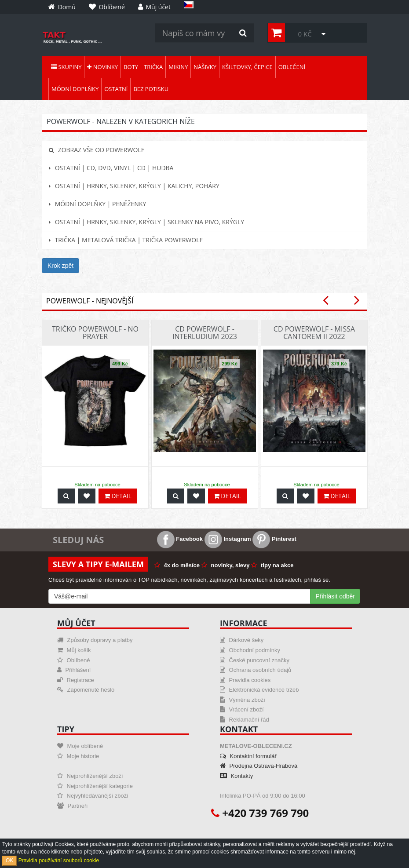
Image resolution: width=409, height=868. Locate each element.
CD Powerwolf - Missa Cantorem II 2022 (314, 333)
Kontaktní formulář (248, 756)
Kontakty (236, 776)
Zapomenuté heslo (86, 690)
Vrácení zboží (242, 709)
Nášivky (205, 67)
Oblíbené (73, 660)
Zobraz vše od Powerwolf (97, 150)
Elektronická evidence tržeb (259, 690)
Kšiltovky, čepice (247, 67)
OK (9, 861)
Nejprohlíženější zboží (90, 776)
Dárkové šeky (242, 640)
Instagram (228, 539)
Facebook (180, 539)
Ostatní (116, 89)
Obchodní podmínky (250, 650)
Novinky (102, 67)
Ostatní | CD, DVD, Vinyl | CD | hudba (111, 168)
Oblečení (292, 67)
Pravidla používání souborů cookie (59, 861)
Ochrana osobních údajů (256, 670)
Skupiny (66, 67)
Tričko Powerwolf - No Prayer (95, 333)
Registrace (76, 680)
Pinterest (274, 539)
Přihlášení (74, 670)
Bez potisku (151, 89)
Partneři (72, 806)
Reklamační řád (245, 720)
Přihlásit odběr (336, 596)
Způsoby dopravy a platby (95, 640)
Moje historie (78, 756)
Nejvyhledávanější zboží (93, 796)
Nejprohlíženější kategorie (95, 786)
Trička (153, 67)
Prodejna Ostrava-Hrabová (259, 766)
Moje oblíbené (80, 746)
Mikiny (178, 67)
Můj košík (74, 650)
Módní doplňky (75, 89)
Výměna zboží (243, 700)
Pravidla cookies (245, 680)
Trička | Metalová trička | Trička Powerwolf (126, 240)
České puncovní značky (255, 660)
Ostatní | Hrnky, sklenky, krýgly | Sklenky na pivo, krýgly (146, 222)
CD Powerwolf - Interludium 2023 (205, 333)
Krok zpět (60, 266)
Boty (131, 67)
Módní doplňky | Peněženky (97, 204)
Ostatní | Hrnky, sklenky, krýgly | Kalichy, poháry (134, 186)
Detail (118, 496)
